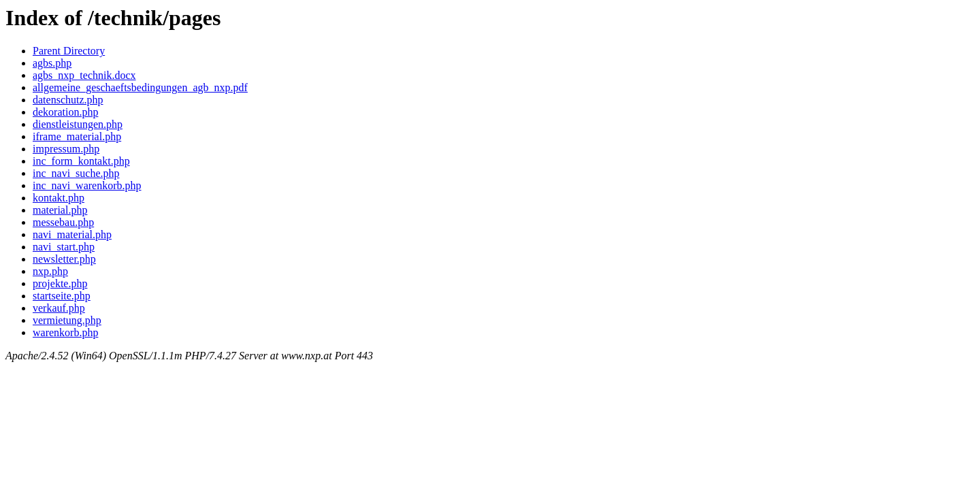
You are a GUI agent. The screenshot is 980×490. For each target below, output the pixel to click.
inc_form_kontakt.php (81, 161)
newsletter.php (64, 259)
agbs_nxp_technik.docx (84, 75)
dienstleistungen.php (78, 124)
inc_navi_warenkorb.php (87, 185)
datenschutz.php (68, 100)
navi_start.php (64, 247)
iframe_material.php (77, 136)
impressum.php (66, 149)
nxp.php (50, 271)
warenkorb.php (65, 332)
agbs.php (52, 63)
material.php (60, 210)
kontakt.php (59, 198)
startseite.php (62, 296)
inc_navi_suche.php (76, 173)
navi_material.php (72, 234)
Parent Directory (69, 51)
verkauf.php (59, 308)
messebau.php (63, 222)
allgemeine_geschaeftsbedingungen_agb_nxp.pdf (140, 87)
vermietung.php (67, 320)
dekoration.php (65, 112)
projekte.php (60, 283)
